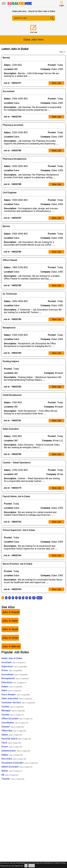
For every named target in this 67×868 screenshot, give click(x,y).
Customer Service (18, 703)
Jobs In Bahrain (11, 647)
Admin (12, 735)
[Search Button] (51, 20)
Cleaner (13, 727)
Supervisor (14, 667)
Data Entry (14, 683)
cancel (32, 866)
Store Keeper (16, 695)
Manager (13, 711)
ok (26, 866)
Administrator (16, 751)
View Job (56, 83)
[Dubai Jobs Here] (20, 5)
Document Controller (20, 763)
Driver (12, 671)
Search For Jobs (21, 18)
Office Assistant (17, 719)
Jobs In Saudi (10, 630)
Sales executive (17, 699)
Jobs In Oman (10, 638)
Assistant (13, 663)
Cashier (12, 707)
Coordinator (15, 723)
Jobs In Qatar (10, 621)
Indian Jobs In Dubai (12, 659)
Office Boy (14, 731)
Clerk (11, 743)
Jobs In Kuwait (11, 613)
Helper (12, 687)
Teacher (13, 779)
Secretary (14, 759)
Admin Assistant (17, 767)
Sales (11, 691)
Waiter (12, 771)
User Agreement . (18, 866)
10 (34, 598)
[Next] (39, 598)
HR (10, 775)
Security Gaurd (16, 739)
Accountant (14, 675)
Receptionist (15, 679)
